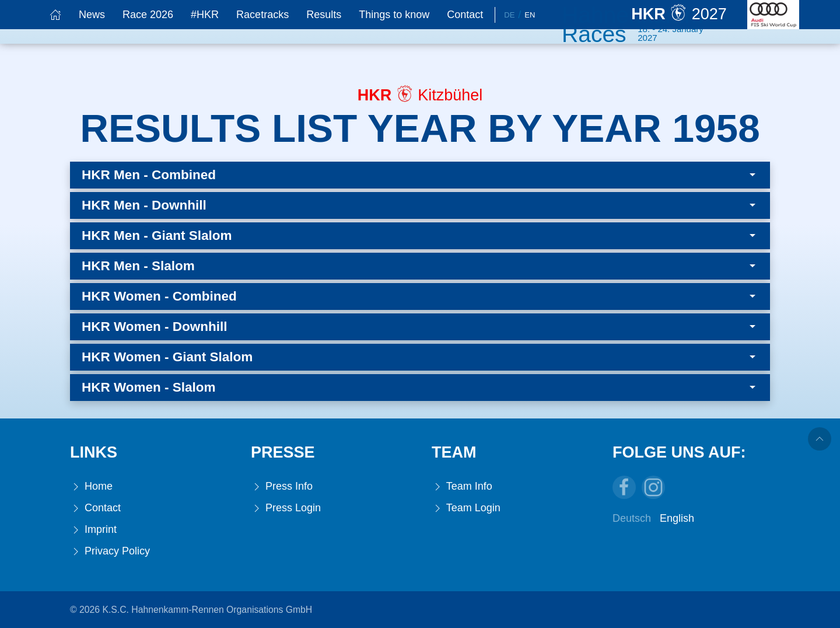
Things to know (394, 15)
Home (91, 486)
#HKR (205, 15)
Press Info (282, 486)
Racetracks (262, 15)
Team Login (466, 508)
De (509, 15)
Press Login (286, 508)
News (92, 15)
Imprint (93, 530)
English (677, 518)
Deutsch (632, 518)
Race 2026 (148, 15)
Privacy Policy (110, 551)
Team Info (462, 486)
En (530, 15)
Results (324, 15)
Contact (465, 15)
